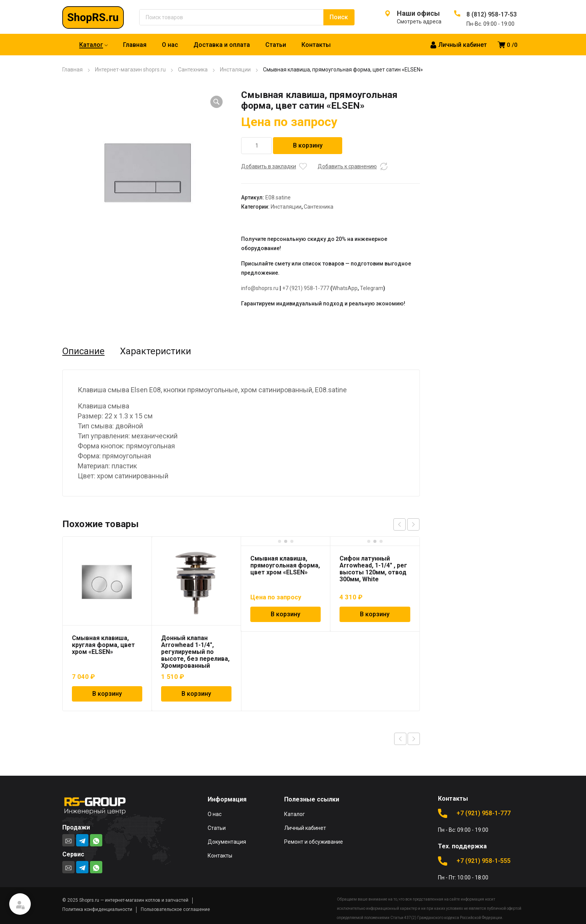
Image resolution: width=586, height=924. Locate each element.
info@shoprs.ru (260, 288)
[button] (216, 102)
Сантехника (193, 70)
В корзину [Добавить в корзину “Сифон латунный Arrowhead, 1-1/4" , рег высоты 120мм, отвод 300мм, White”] (375, 614)
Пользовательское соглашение (175, 909)
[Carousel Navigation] (406, 524)
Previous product (400, 739)
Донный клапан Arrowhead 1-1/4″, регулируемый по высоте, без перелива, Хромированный (195, 652)
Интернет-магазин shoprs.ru (130, 70)
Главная (72, 70)
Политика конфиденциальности (97, 909)
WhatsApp (345, 288)
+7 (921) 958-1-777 (306, 288)
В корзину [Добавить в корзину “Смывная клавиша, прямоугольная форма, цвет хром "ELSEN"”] (286, 614)
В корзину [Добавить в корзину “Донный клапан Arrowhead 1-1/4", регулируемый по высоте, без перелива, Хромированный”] (196, 694)
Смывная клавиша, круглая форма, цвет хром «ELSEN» (103, 645)
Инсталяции (235, 70)
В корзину (308, 145)
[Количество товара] (256, 146)
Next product (414, 739)
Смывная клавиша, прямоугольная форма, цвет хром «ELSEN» (285, 565)
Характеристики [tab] (156, 351)
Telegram (372, 288)
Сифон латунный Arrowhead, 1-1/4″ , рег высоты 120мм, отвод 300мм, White (373, 569)
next (413, 524)
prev (400, 524)
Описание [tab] (83, 351)
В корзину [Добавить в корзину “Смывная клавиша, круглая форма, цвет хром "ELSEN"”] (107, 694)
